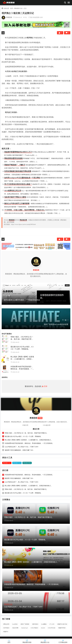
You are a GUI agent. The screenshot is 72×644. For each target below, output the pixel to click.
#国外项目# (35, 624)
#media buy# (25, 628)
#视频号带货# (62, 628)
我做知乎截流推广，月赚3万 (15, 165)
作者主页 (25, 425)
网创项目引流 (17, 463)
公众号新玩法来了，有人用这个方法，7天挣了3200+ (22, 447)
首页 (12, 8)
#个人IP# (52, 624)
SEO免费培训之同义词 (13, 191)
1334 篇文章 (47, 425)
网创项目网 (23, 220)
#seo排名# (15, 624)
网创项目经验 (27, 463)
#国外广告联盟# (25, 624)
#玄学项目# (6, 628)
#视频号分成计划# (62, 624)
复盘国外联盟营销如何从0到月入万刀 (18, 152)
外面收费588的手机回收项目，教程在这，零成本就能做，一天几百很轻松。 (22, 368)
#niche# (43, 628)
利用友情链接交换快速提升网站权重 (18, 171)
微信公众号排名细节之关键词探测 (17, 203)
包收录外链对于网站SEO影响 (15, 197)
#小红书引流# (52, 628)
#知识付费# (15, 628)
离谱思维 (9, 17)
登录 (44, 386)
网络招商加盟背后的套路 (13, 158)
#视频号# (6, 632)
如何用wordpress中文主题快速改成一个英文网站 (22, 178)
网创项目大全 (18, 8)
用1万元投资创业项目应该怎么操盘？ (18, 184)
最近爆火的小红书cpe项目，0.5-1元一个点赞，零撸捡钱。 (22, 348)
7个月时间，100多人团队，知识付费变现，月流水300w (25, 210)
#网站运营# (6, 624)
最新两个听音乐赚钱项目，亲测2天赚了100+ (19, 450)
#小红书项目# (34, 628)
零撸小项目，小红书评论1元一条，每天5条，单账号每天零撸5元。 (22, 338)
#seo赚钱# (44, 624)
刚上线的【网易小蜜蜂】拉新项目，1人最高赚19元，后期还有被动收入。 (22, 358)
